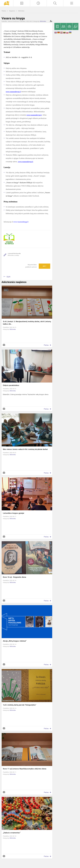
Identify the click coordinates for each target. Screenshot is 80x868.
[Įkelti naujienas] (22, 3)
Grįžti (8, 277)
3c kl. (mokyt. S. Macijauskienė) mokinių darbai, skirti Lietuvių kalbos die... (27, 323)
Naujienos (12, 11)
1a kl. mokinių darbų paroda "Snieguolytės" (20, 705)
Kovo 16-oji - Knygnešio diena (14, 577)
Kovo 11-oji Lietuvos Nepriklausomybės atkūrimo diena (25, 769)
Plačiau (46, 345)
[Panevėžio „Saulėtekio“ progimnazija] (7, 3)
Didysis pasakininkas (11, 385)
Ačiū (44, 266)
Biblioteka (21, 11)
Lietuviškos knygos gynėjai (13, 513)
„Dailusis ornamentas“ (12, 833)
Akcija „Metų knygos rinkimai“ (15, 641)
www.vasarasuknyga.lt (13, 92)
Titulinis (4, 11)
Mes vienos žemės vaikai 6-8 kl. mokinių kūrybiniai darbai (25, 449)
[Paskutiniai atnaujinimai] (38, 3)
